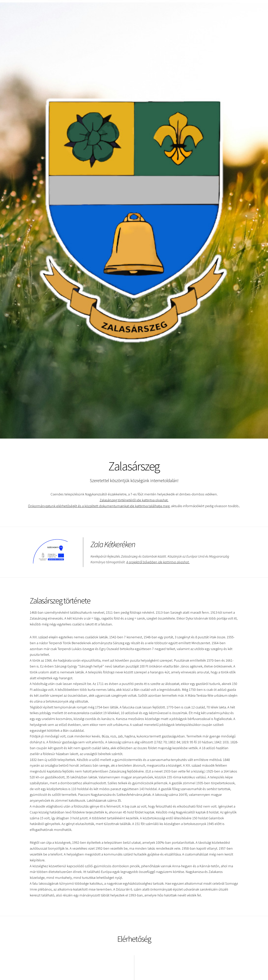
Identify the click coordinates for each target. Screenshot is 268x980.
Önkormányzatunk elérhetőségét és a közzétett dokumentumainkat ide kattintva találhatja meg (99, 506)
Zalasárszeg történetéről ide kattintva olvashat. (134, 500)
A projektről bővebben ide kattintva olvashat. (158, 562)
